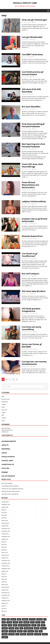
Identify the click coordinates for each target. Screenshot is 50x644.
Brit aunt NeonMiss (31, 107)
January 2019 (5, 558)
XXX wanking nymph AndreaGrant (10, 486)
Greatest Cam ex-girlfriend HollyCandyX (35, 220)
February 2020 (5, 523)
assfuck (13, 619)
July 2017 (4, 606)
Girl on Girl (4, 410)
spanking (30, 634)
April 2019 (4, 550)
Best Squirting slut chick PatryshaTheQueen (33, 145)
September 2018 (6, 569)
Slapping (11, 634)
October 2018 (5, 566)
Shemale (4, 418)
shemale (5, 634)
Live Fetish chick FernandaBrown (10, 494)
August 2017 (5, 603)
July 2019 (4, 542)
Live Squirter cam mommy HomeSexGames (34, 363)
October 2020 (5, 502)
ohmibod (5, 631)
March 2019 (5, 552)
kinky (43, 625)
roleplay (31, 631)
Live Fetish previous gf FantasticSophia (33, 73)
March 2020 (5, 520)
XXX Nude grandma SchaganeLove (31, 310)
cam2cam (40, 619)
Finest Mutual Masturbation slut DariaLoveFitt (30, 185)
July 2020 (4, 510)
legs (17, 628)
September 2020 (6, 504)
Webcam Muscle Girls (7, 430)
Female (4, 625)
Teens (3, 420)
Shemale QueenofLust (32, 236)
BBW (3, 396)
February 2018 (5, 587)
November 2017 (6, 595)
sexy (41, 631)
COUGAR (9, 622)
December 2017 (6, 593)
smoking (23, 634)
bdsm (19, 619)
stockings (38, 634)
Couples (4, 404)
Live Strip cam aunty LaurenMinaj (31, 328)
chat (4, 622)
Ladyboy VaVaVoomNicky (34, 201)
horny (34, 625)
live (21, 628)
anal (4, 619)
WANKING (5, 637)
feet (43, 622)
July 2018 (4, 574)
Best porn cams (6, 399)
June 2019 (4, 544)
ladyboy (5, 628)
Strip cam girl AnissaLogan (34, 20)
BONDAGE (25, 619)
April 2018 (4, 582)
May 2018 (4, 579)
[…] (27, 30)
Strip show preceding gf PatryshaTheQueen (33, 125)
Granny (3, 412)
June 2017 (4, 609)
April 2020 (4, 518)
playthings (13, 631)
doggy (38, 622)
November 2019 (6, 531)
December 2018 (6, 560)
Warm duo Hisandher (7, 483)
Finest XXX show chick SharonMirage (32, 165)
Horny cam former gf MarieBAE (32, 345)
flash (10, 625)
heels (15, 625)
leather (11, 628)
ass (8, 619)
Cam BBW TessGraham (32, 54)
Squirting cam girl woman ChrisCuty (11, 491)
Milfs (3, 415)
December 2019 (6, 528)
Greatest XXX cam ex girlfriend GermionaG (12, 489)
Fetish (3, 407)
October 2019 (5, 534)
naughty (43, 628)
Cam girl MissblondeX (32, 37)
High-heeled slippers (24, 625)
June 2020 (4, 512)
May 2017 (4, 611)
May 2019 (4, 547)
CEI (45, 619)
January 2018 (5, 590)
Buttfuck (32, 619)
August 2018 (5, 571)
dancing (26, 622)
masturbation (28, 628)
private (20, 631)
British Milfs (5, 402)
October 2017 (5, 598)
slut (17, 634)
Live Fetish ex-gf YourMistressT (30, 255)
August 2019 (5, 539)
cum (21, 622)
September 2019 (6, 536)
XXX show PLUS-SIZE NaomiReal (31, 90)
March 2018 (5, 585)
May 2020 (4, 515)
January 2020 (5, 526)
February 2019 (5, 555)
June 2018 (4, 577)
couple (15, 622)
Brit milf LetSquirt (31, 274)
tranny (45, 634)
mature (37, 628)
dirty (32, 622)
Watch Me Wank (6, 428)
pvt (25, 631)
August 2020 (5, 507)
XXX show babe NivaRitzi (34, 291)
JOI (39, 625)
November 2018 (6, 563)
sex (36, 631)
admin (35, 22)
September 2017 (6, 601)
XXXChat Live (5, 432)
